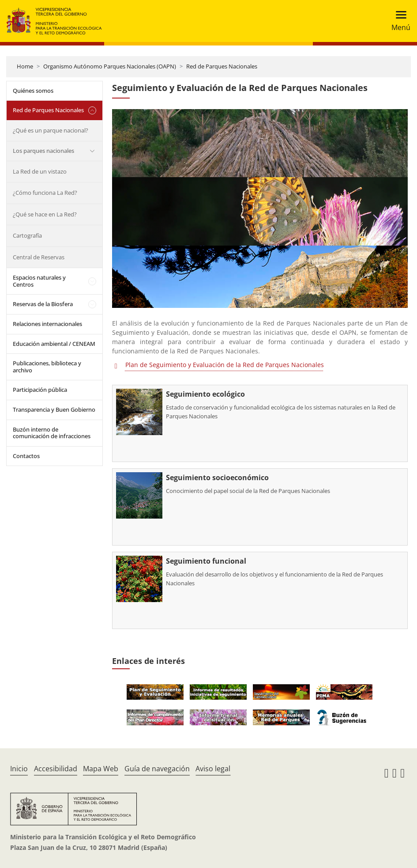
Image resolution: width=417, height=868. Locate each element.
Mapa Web (101, 769)
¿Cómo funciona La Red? (45, 193)
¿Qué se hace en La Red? (45, 214)
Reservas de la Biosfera (43, 304)
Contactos (26, 456)
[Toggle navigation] (398, 21)
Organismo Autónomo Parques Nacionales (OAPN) (110, 66)
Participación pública (40, 390)
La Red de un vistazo (40, 171)
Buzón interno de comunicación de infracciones (52, 433)
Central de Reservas (39, 257)
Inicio (19, 769)
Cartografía (27, 235)
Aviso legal (213, 769)
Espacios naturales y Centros (39, 281)
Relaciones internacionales (47, 324)
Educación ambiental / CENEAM (54, 344)
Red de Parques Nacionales (222, 66)
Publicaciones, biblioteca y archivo (47, 367)
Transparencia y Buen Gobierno (54, 409)
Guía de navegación (157, 769)
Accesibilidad (56, 769)
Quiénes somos (33, 91)
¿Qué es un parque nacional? (51, 130)
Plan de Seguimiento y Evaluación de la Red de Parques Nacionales (225, 365)
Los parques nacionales (43, 151)
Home (25, 66)
